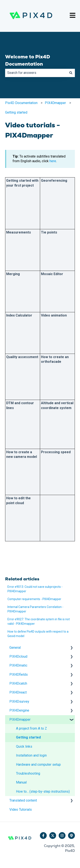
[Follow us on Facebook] (43, 836)
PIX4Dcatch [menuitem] (18, 683)
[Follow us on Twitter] (53, 836)
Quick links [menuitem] (24, 746)
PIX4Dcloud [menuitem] (18, 656)
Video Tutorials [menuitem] (21, 810)
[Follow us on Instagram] (62, 836)
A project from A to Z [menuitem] (31, 728)
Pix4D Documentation (21, 103)
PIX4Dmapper (55, 103)
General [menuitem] (15, 648)
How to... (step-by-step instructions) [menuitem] (43, 791)
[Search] (71, 73)
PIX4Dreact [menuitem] (18, 692)
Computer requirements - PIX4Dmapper (34, 599)
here (53, 161)
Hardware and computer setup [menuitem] (38, 765)
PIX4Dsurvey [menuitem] (19, 701)
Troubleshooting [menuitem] (28, 773)
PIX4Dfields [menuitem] (19, 675)
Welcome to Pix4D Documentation (28, 60)
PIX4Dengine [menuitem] (19, 710)
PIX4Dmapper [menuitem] (20, 720)
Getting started (16, 112)
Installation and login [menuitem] (31, 755)
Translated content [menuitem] (23, 800)
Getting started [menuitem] (28, 737)
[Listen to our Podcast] (71, 836)
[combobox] (36, 73)
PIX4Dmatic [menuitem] (18, 665)
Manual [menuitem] (21, 782)
